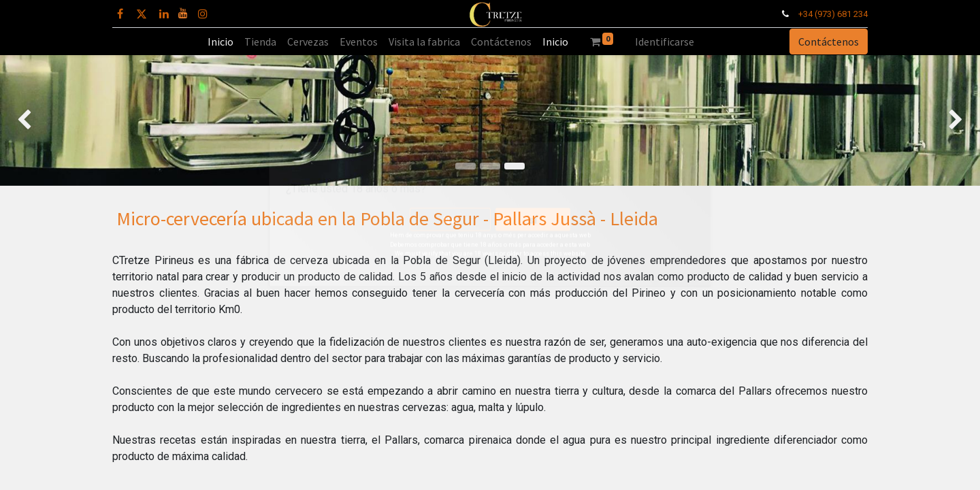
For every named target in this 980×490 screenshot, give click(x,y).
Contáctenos (829, 42)
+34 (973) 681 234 (833, 14)
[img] (39, 120)
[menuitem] (220, 42)
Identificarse (665, 42)
